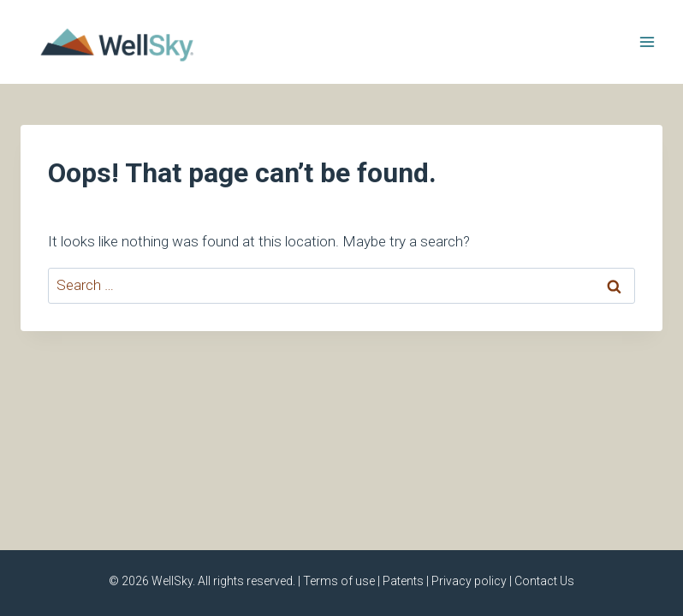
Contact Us (544, 581)
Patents (403, 581)
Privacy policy (469, 581)
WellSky (172, 581)
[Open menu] (647, 41)
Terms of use (339, 581)
